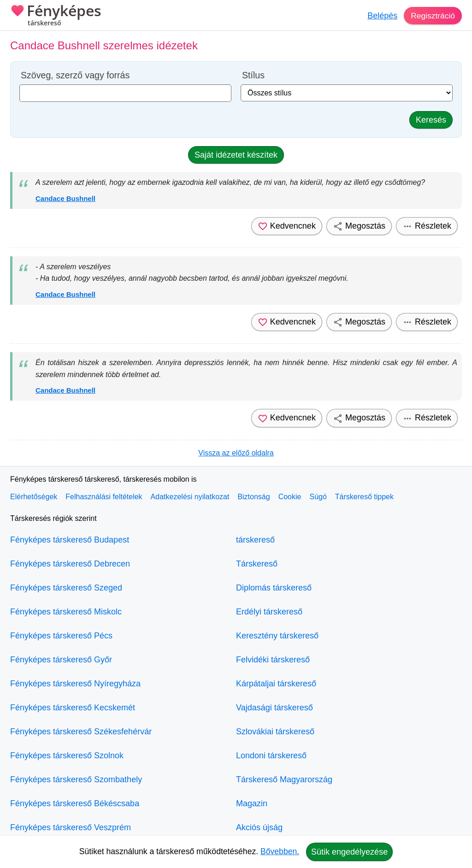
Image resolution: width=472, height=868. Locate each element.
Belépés (381, 16)
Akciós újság (259, 827)
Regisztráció (432, 16)
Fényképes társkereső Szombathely (76, 779)
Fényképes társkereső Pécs (61, 636)
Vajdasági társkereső (274, 708)
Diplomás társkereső (274, 588)
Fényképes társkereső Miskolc (66, 612)
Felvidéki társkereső (273, 660)
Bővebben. (280, 851)
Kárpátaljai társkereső (276, 684)
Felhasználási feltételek (104, 497)
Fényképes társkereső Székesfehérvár (81, 732)
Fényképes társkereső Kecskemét (73, 708)
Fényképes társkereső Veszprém (71, 827)
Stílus (253, 75)
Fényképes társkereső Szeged (66, 588)
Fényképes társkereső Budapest (70, 540)
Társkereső (257, 564)
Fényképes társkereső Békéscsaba (75, 803)
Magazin (252, 803)
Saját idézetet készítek (236, 155)
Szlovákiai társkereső (275, 732)
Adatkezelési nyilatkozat (190, 497)
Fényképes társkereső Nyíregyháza (75, 684)
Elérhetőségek (34, 497)
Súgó (318, 497)
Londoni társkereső (271, 756)
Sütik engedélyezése (349, 852)
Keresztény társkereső (277, 636)
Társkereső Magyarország (284, 779)
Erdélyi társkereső (269, 612)
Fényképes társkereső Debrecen (70, 564)
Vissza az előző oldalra (236, 453)
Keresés (431, 120)
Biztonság (254, 497)
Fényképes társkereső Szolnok (67, 756)
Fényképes (56, 16)
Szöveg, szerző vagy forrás (75, 75)
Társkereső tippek (364, 497)
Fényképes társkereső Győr (61, 660)
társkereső (255, 540)
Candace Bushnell (65, 198)
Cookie (290, 497)
